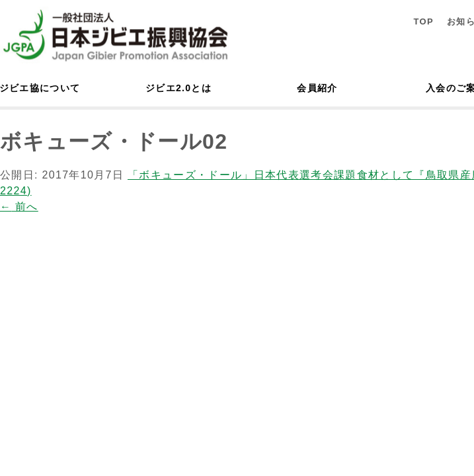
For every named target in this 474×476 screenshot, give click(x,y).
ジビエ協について (40, 88)
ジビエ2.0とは (178, 88)
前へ (19, 207)
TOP (423, 21)
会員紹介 (317, 88)
